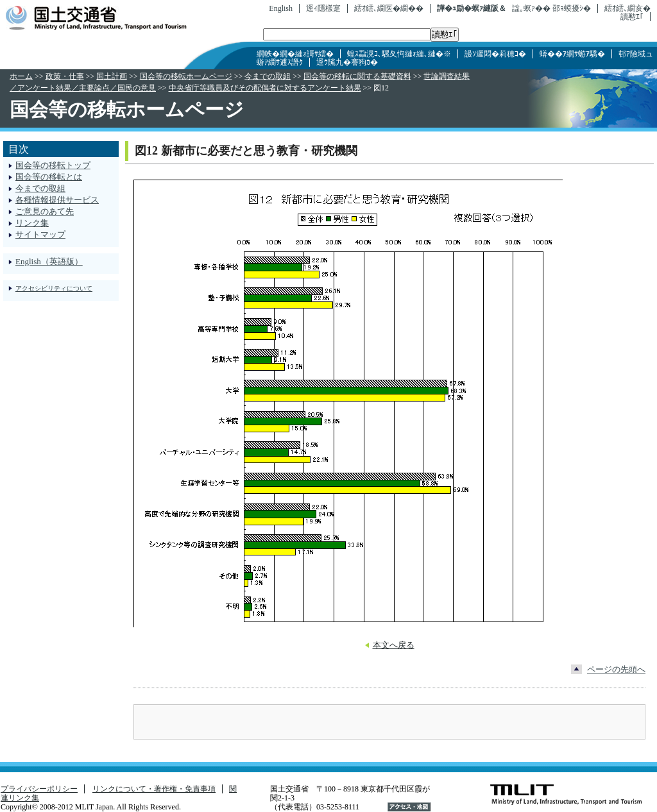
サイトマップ (40, 234)
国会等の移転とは (49, 177)
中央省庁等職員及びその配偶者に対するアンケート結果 (265, 88)
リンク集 (32, 223)
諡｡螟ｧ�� (531, 8)
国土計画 (112, 76)
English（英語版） (49, 261)
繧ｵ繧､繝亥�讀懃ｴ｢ (627, 13)
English (281, 8)
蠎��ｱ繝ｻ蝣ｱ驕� (572, 54)
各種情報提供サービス (57, 200)
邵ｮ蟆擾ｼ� (572, 8)
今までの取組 (268, 76)
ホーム (21, 76)
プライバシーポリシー (39, 789)
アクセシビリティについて (54, 288)
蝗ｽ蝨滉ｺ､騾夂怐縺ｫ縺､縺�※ (399, 54)
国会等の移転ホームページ (186, 76)
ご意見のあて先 (45, 211)
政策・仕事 (65, 76)
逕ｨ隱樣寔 (323, 8)
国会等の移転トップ (53, 165)
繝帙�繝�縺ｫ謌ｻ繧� (295, 54)
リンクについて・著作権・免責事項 (154, 789)
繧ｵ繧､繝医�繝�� (389, 8)
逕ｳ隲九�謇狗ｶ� (347, 62)
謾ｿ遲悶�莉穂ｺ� (495, 54)
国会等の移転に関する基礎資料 (357, 76)
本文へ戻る (394, 645)
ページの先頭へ (616, 669)
